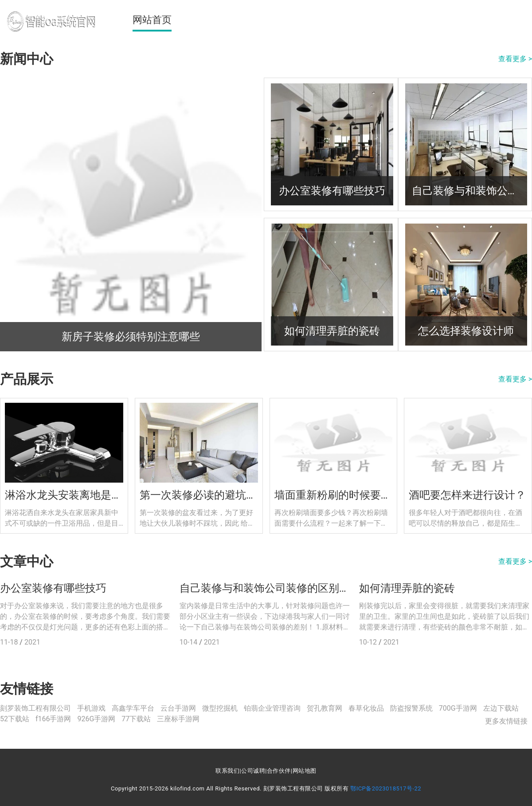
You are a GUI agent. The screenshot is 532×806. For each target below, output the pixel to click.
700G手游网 (458, 708)
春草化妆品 (366, 708)
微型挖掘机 (220, 708)
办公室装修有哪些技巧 (53, 588)
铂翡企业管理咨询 (272, 708)
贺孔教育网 (325, 708)
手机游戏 (91, 708)
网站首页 (152, 20)
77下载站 (136, 719)
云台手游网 (178, 708)
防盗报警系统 (411, 708)
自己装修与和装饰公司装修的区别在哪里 (266, 588)
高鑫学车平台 (133, 708)
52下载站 (15, 719)
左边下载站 (501, 708)
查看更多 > (515, 59)
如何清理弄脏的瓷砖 (407, 588)
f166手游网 (53, 719)
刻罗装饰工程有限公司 (35, 708)
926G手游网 (96, 719)
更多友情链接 (506, 721)
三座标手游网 (178, 719)
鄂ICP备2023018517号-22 (386, 788)
